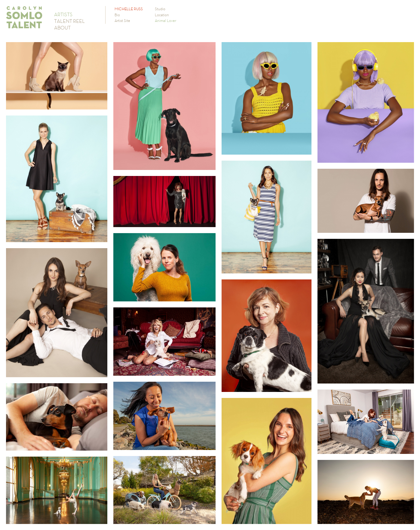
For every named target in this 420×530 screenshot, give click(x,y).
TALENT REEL (69, 21)
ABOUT (62, 28)
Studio (160, 9)
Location (162, 15)
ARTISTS (63, 14)
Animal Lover (166, 21)
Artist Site (122, 21)
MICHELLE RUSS (129, 9)
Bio (117, 15)
